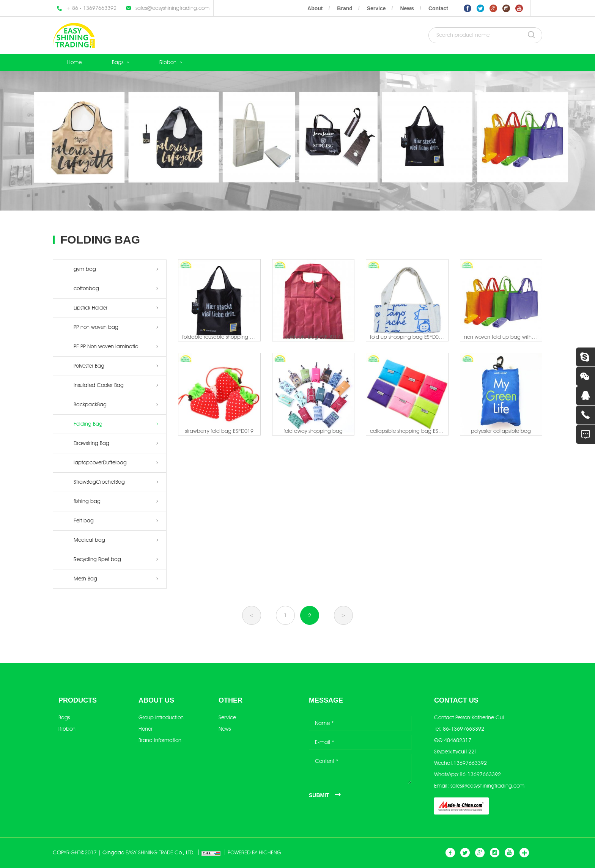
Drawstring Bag (91, 443)
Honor (146, 729)
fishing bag (87, 501)
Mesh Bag (85, 579)
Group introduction (161, 718)
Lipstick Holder (91, 308)
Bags (118, 62)
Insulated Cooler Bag (99, 385)
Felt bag (84, 521)
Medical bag (89, 540)
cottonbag (86, 289)
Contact (438, 8)
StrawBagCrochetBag (99, 482)
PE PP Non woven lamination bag (113, 347)
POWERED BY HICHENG (254, 853)
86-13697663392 (464, 729)
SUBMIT (319, 795)
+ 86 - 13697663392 (91, 8)
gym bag (85, 269)
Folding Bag (88, 424)
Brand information (160, 740)
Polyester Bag (89, 366)
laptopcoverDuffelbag (100, 463)
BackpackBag (90, 405)
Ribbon (168, 62)
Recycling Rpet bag (97, 559)
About (315, 8)
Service (376, 8)
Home (74, 62)
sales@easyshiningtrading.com (172, 8)
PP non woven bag (96, 327)
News (407, 8)
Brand (345, 8)
